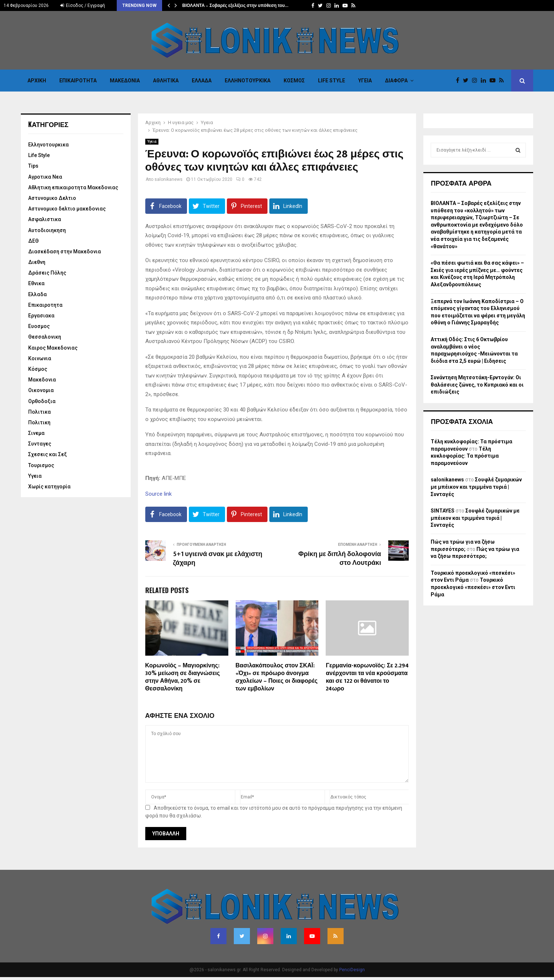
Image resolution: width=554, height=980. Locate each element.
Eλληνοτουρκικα (248, 81)
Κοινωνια (40, 358)
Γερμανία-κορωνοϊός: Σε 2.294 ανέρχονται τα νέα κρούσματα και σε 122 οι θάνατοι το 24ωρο (367, 677)
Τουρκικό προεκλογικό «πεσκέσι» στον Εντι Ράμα (473, 587)
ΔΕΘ (33, 241)
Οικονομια (41, 390)
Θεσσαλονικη (45, 337)
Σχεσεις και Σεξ (48, 454)
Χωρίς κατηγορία (49, 487)
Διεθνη (37, 262)
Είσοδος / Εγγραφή (83, 5)
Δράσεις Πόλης (47, 273)
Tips (33, 166)
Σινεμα (36, 433)
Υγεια (365, 81)
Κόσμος (294, 81)
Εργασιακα (41, 316)
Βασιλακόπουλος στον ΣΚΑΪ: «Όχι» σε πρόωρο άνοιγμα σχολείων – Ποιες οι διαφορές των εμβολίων (277, 677)
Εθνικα (36, 283)
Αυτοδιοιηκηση (47, 230)
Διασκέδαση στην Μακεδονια (65, 251)
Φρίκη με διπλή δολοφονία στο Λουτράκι (340, 559)
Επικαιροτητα (78, 81)
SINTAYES (443, 511)
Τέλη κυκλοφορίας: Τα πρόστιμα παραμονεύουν (465, 456)
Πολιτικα (40, 412)
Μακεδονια (125, 81)
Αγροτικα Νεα (45, 177)
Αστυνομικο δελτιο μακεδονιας (67, 209)
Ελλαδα (202, 81)
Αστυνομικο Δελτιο (52, 198)
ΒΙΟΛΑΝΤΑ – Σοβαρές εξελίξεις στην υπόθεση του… (235, 5)
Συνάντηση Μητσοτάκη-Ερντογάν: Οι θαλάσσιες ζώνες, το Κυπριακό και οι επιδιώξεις (477, 385)
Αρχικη (37, 81)
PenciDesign (352, 970)
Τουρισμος (41, 465)
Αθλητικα (166, 81)
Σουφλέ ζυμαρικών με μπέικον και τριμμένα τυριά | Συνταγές (476, 487)
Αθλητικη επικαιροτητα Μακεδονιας (73, 187)
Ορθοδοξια (42, 401)
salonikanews (169, 179)
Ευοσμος (39, 326)
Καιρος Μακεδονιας (53, 348)
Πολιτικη (39, 422)
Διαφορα (396, 81)
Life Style (332, 81)
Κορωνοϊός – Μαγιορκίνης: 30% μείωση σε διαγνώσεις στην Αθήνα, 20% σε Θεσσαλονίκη (183, 677)
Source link (158, 494)
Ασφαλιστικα (45, 219)
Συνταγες (40, 444)
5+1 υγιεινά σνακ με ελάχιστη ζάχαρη (218, 559)
